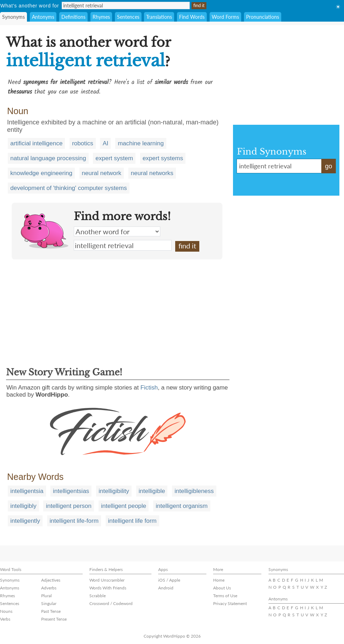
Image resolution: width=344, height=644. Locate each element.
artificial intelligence (36, 143)
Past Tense (51, 611)
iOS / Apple (169, 580)
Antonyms (43, 17)
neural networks (152, 173)
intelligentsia (27, 491)
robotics (83, 143)
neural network (102, 173)
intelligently (25, 521)
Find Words (192, 17)
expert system (114, 158)
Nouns (6, 611)
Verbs (5, 619)
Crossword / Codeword (111, 603)
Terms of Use (225, 596)
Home (219, 580)
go (328, 166)
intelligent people (124, 506)
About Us (222, 588)
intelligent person (69, 506)
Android (166, 588)
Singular (49, 603)
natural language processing (48, 158)
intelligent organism (182, 506)
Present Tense (54, 619)
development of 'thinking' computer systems (69, 188)
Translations (159, 17)
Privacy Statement (230, 603)
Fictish (149, 388)
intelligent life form (132, 521)
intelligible (152, 491)
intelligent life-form (74, 521)
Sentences (128, 17)
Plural (46, 596)
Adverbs (49, 588)
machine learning (141, 143)
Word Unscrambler (107, 580)
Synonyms (13, 17)
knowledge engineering (41, 173)
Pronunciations (263, 17)
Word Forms (225, 17)
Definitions (73, 17)
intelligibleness (194, 491)
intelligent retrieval (123, 245)
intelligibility (114, 491)
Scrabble (98, 596)
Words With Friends (108, 588)
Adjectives (51, 580)
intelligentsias (71, 491)
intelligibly (23, 506)
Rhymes (101, 17)
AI (105, 143)
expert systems (163, 158)
